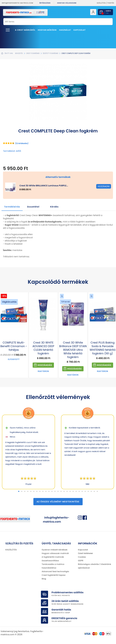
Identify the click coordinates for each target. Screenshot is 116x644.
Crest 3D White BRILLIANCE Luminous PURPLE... (44, 186)
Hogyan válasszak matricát (55, 553)
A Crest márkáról (25, 30)
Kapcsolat (80, 30)
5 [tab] (31, 491)
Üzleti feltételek (85, 553)
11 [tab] (49, 491)
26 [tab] (94, 491)
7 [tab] (37, 491)
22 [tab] (82, 491)
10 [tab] (46, 491)
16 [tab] (64, 491)
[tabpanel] (28, 452)
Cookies (82, 557)
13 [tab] (55, 491)
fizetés (111, 3)
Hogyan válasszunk (67, 3)
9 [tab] (43, 491)
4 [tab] (28, 491)
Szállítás (101, 3)
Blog (44, 579)
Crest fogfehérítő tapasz (54, 575)
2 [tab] (22, 491)
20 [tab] (76, 491)
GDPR (81, 561)
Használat (65, 30)
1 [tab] (19, 491)
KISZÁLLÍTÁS (11, 550)
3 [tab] (25, 491)
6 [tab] (34, 491)
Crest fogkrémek (33, 53)
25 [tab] (91, 491)
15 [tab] (61, 491)
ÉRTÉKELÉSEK (45, 3)
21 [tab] (79, 491)
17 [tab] (67, 491)
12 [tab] (52, 491)
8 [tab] (40, 491)
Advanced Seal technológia (55, 571)
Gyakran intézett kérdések (55, 550)
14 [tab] (58, 491)
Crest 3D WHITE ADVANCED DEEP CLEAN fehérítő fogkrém (43, 348)
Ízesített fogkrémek (51, 53)
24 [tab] (88, 491)
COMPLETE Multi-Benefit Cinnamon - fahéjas (14, 346)
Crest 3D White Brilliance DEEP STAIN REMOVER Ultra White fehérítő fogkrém (73, 350)
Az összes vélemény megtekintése (58, 502)
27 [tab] (97, 491)
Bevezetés (19, 53)
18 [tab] (70, 491)
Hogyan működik (47, 30)
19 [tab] (73, 491)
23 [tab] (85, 491)
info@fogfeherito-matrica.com (17, 3)
